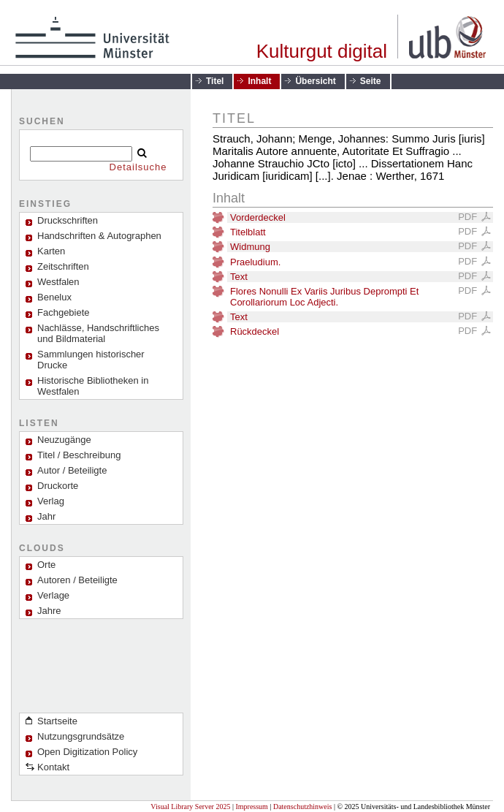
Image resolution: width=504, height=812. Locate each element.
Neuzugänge (64, 440)
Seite (371, 81)
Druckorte (58, 486)
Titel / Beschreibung (79, 455)
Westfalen (58, 282)
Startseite (57, 721)
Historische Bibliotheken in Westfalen (93, 386)
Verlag (51, 501)
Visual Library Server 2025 (190, 807)
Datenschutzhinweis (303, 807)
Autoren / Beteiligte (77, 580)
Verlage (53, 595)
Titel (215, 81)
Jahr (46, 516)
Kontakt (53, 767)
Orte (46, 565)
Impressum (251, 807)
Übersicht (315, 81)
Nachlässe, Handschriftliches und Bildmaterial (98, 333)
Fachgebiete (64, 312)
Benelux (54, 297)
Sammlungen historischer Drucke (91, 360)
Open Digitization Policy (87, 752)
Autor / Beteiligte (72, 470)
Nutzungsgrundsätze (81, 736)
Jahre (49, 611)
